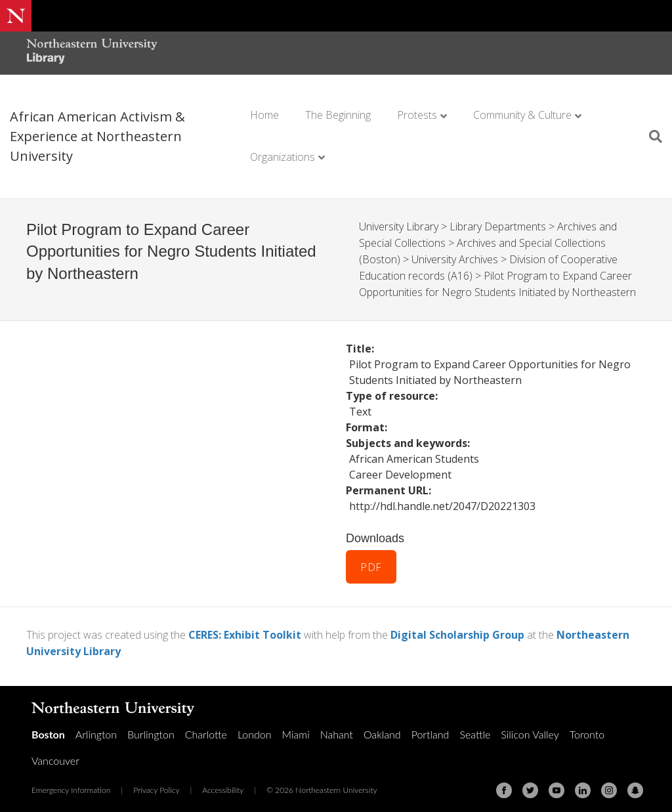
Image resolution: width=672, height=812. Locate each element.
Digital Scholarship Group (457, 631)
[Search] (651, 137)
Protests (417, 115)
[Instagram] (609, 785)
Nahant (337, 729)
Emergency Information (71, 785)
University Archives (455, 258)
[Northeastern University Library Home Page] (92, 53)
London (255, 729)
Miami (296, 729)
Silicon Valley (530, 729)
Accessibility (223, 785)
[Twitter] (530, 785)
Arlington (96, 729)
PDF (371, 563)
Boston (48, 729)
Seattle (475, 729)
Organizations (283, 157)
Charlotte (206, 729)
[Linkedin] (583, 785)
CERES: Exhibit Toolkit (245, 631)
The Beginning (338, 115)
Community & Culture (522, 115)
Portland (430, 729)
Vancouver (55, 755)
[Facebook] (504, 785)
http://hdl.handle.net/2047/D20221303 (442, 503)
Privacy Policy (156, 785)
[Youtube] (556, 785)
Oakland (382, 729)
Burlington (151, 729)
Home (264, 115)
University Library (399, 226)
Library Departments (498, 226)
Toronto (587, 729)
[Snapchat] (635, 785)
